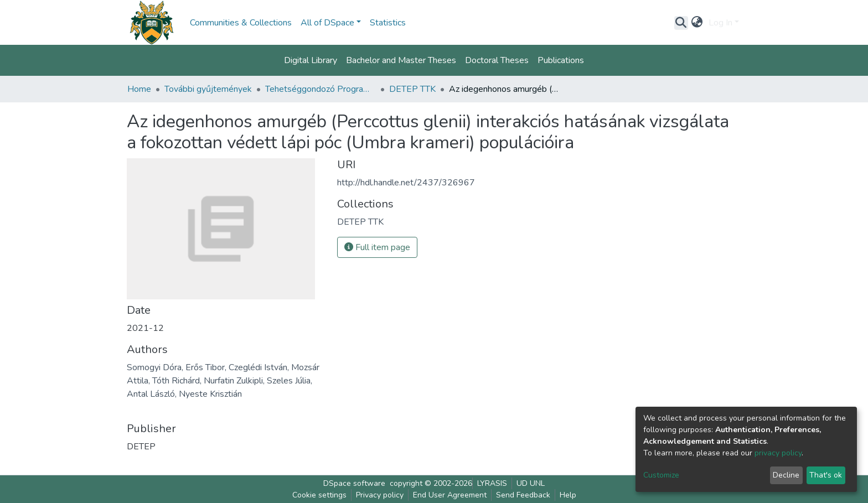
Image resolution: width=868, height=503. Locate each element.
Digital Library (311, 60)
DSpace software (354, 483)
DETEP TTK (412, 89)
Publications (561, 60)
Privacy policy (380, 495)
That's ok (826, 475)
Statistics (388, 23)
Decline (786, 475)
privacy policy (778, 453)
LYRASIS (492, 483)
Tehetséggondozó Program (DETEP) (321, 89)
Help (568, 495)
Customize (661, 475)
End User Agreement (450, 495)
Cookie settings (319, 495)
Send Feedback (523, 495)
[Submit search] (681, 23)
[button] (697, 23)
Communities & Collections (241, 23)
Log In (720, 23)
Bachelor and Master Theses (401, 60)
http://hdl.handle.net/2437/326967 (406, 183)
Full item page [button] (377, 247)
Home (139, 89)
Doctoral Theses (497, 60)
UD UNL (531, 483)
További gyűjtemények (208, 89)
